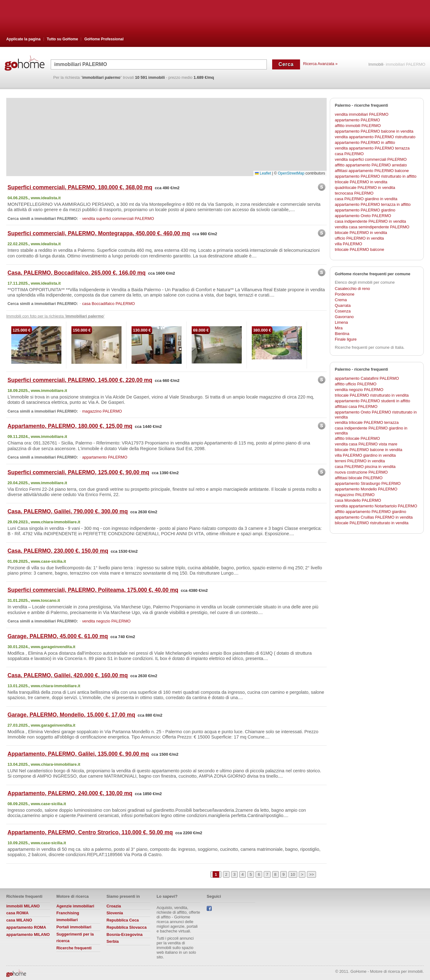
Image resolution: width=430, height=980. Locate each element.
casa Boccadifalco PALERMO (108, 304)
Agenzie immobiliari (75, 906)
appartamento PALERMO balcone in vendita (374, 131)
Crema (341, 300)
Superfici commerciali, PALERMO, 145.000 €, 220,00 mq (80, 380)
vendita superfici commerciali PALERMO (118, 218)
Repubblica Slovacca (127, 927)
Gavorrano (344, 317)
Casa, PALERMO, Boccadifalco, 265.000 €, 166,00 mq (77, 273)
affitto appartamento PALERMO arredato (371, 165)
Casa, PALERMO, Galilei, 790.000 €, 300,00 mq (68, 511)
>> (311, 874)
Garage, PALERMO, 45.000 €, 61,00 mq (58, 636)
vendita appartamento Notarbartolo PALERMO (376, 506)
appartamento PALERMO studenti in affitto (373, 401)
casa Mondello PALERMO (358, 500)
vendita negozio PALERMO (106, 621)
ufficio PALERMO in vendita (359, 238)
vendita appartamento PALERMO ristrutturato (375, 137)
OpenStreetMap (291, 173)
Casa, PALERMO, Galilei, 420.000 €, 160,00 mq (68, 675)
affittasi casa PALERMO (356, 406)
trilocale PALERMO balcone (360, 249)
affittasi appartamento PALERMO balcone (372, 171)
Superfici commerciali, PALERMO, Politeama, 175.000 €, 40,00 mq (93, 590)
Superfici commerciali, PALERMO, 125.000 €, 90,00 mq (78, 472)
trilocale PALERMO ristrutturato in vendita (372, 395)
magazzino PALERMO (102, 411)
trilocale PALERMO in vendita (361, 182)
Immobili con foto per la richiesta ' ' (55, 316)
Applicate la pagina (23, 39)
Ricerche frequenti (74, 948)
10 (293, 874)
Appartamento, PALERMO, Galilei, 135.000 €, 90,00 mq (78, 754)
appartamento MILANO (28, 934)
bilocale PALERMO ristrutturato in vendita (372, 523)
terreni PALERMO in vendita (360, 461)
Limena (341, 322)
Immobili (376, 65)
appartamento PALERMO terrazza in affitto (373, 204)
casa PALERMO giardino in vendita (366, 199)
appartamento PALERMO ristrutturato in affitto (376, 176)
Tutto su (62, 39)
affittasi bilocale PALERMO (359, 478)
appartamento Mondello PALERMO (366, 489)
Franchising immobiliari (68, 916)
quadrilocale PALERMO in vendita (365, 188)
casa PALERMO (349, 154)
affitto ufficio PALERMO (356, 384)
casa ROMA (17, 913)
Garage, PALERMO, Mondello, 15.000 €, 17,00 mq (71, 715)
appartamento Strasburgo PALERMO (368, 483)
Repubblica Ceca (123, 920)
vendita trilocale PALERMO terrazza (367, 422)
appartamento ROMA (26, 927)
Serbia (113, 941)
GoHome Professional (104, 39)
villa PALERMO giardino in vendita (365, 455)
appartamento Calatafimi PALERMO (367, 378)
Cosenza (343, 311)
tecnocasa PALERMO (354, 193)
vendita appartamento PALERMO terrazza (372, 148)
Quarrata (343, 305)
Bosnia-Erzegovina (124, 934)
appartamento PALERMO (105, 457)
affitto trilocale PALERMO (357, 438)
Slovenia (115, 913)
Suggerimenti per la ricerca (75, 938)
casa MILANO (19, 920)
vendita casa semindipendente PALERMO (372, 227)
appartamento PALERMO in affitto (365, 142)
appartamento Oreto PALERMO (363, 216)
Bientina (342, 334)
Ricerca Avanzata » (320, 64)
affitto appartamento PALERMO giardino (370, 512)
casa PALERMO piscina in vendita (365, 467)
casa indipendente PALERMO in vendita (370, 221)
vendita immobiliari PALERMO (362, 114)
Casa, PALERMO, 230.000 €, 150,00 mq (58, 551)
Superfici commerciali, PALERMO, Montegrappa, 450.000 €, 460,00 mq (99, 233)
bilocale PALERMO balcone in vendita (368, 450)
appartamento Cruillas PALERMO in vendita (374, 517)
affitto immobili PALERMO (358, 126)
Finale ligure (346, 339)
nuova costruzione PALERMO (361, 472)
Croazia (114, 906)
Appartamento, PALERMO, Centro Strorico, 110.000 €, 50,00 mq (90, 832)
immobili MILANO (23, 906)
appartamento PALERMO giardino (365, 210)
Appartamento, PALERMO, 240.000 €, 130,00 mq (70, 793)
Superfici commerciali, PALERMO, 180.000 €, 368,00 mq (80, 187)
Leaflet (263, 173)
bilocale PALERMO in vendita (361, 233)
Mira (339, 328)
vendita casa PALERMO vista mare (366, 444)
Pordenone (345, 294)
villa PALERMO (348, 244)
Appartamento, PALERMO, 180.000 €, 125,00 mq (70, 426)
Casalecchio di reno (352, 289)
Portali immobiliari (74, 927)
